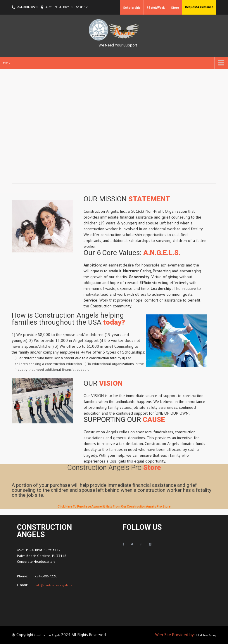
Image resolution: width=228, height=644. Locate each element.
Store (175, 8)
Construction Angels (48, 635)
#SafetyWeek (156, 8)
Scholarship (132, 8)
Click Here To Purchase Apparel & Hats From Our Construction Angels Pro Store (114, 507)
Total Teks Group (206, 635)
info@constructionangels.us (53, 585)
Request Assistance (199, 7)
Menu (7, 63)
